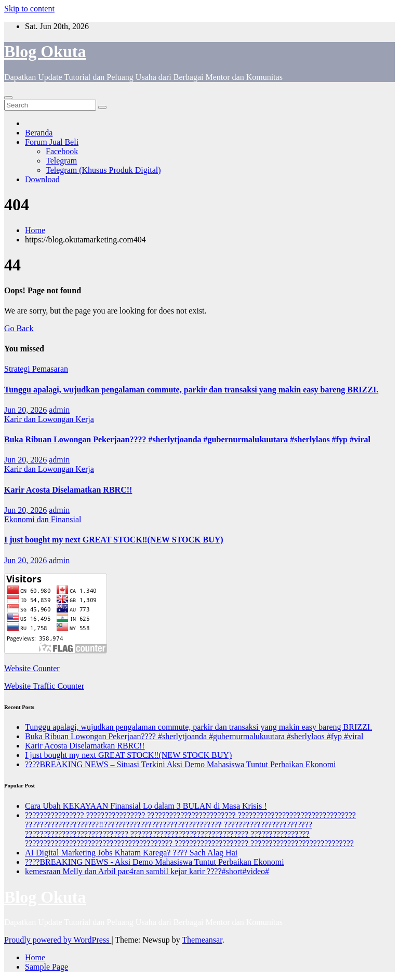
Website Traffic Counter (44, 686)
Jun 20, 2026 (25, 410)
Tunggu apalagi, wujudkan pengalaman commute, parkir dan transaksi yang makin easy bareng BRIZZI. (191, 390)
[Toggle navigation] (8, 98)
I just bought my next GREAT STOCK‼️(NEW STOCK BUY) (114, 540)
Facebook (62, 151)
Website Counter (32, 668)
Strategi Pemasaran (36, 369)
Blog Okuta (45, 51)
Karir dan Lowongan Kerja (49, 419)
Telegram (61, 161)
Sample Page (46, 967)
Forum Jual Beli (52, 142)
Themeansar (202, 940)
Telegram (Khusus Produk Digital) (103, 170)
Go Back (19, 328)
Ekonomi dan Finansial (43, 519)
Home (35, 230)
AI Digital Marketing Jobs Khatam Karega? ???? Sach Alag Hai (131, 853)
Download (42, 179)
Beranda (39, 133)
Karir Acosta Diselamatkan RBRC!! (68, 490)
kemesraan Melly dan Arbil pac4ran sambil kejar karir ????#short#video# (147, 871)
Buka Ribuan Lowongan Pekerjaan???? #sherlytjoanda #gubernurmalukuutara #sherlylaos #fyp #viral (187, 439)
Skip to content (29, 9)
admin (59, 410)
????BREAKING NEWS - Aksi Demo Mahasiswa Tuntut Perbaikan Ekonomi (155, 862)
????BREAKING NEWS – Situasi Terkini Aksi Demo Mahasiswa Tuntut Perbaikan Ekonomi (181, 764)
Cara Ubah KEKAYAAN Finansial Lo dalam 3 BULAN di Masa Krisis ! (146, 806)
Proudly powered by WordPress (58, 940)
